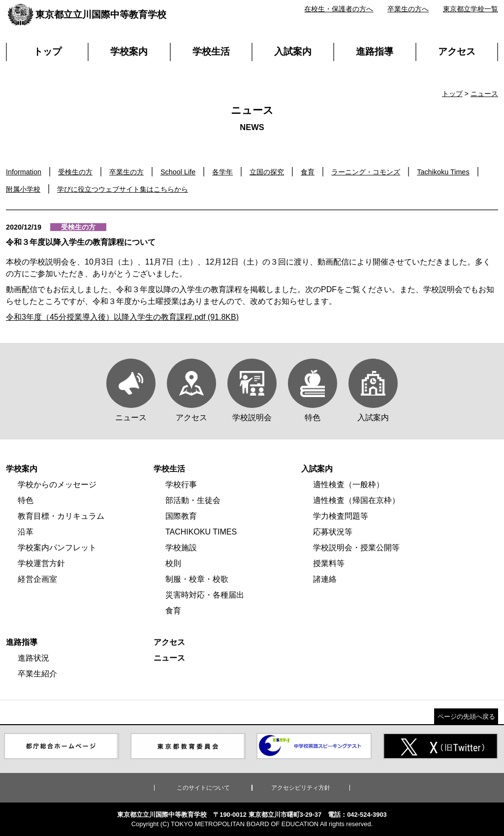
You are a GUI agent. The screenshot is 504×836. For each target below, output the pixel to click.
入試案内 (293, 51)
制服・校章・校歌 (197, 579)
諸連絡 (325, 579)
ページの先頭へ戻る (466, 717)
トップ (47, 51)
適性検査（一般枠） (348, 485)
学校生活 (211, 51)
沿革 (26, 532)
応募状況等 (333, 532)
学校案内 (129, 51)
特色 (26, 500)
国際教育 (181, 516)
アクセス (457, 51)
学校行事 (181, 485)
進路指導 (375, 51)
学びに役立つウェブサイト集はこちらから (123, 189)
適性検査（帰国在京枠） (356, 500)
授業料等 (329, 563)
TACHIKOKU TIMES (201, 532)
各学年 (222, 172)
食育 (308, 172)
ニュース (484, 94)
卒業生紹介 (37, 674)
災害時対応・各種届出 (205, 595)
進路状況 (33, 658)
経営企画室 (37, 579)
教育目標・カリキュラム (61, 516)
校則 (173, 563)
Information (24, 172)
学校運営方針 (41, 563)
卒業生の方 (126, 172)
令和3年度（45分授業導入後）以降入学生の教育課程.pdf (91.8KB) (122, 317)
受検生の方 (75, 172)
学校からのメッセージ (57, 485)
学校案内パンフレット (57, 548)
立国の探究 (267, 172)
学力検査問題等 (341, 516)
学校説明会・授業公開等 (356, 548)
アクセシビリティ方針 (301, 788)
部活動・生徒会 (193, 500)
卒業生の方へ (408, 9)
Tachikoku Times (443, 172)
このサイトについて (203, 788)
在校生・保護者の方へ (339, 9)
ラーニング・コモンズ (366, 172)
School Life (178, 172)
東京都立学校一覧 (471, 9)
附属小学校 (23, 189)
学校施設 (181, 548)
